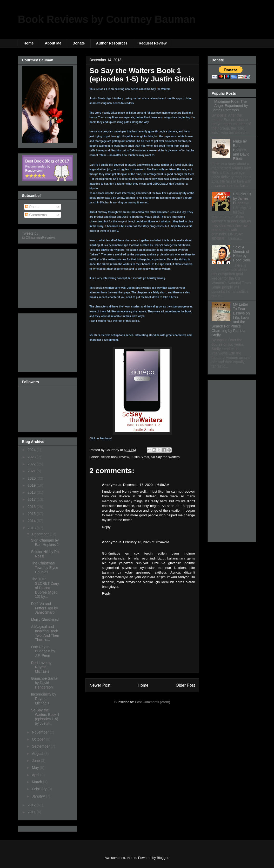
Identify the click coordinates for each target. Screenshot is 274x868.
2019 (32, 485)
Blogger (163, 858)
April (36, 775)
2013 (32, 528)
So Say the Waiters (165, 457)
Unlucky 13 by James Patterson (242, 198)
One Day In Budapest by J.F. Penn (43, 651)
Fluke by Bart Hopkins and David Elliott (241, 150)
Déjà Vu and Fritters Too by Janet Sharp (44, 608)
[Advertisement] (48, 277)
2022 (32, 464)
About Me (53, 43)
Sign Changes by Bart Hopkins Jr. (46, 542)
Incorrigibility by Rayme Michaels (43, 699)
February (40, 789)
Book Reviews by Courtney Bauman (107, 19)
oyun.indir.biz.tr (153, 558)
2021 (32, 471)
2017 (32, 499)
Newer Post (100, 685)
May (36, 768)
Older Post (185, 685)
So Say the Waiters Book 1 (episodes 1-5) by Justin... (45, 717)
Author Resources (112, 43)
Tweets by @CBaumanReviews (39, 235)
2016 (32, 507)
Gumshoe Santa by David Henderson (44, 683)
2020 (32, 478)
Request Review (153, 43)
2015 (32, 514)
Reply (106, 527)
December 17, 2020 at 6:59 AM (146, 485)
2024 (32, 450)
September (41, 746)
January (39, 796)
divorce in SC (131, 496)
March (38, 782)
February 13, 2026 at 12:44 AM (146, 542)
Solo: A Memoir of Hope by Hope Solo (241, 254)
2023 (32, 457)
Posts (32, 207)
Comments (36, 215)
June (36, 761)
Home (29, 43)
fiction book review (115, 457)
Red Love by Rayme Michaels (41, 667)
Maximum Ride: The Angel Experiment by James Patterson (230, 106)
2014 (32, 521)
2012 (32, 805)
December (41, 534)
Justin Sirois (140, 457)
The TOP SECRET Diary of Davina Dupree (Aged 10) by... (45, 588)
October (39, 739)
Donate (79, 43)
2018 (32, 492)
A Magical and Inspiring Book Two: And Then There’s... (45, 633)
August (38, 754)
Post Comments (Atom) (153, 702)
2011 (32, 812)
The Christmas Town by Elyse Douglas (44, 568)
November (41, 732)
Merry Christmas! (45, 620)
